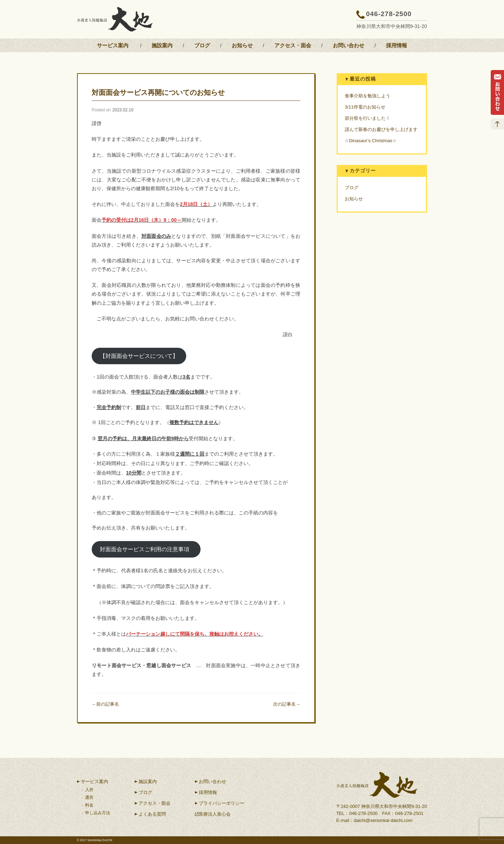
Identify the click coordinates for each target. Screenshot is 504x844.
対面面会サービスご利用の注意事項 (146, 549)
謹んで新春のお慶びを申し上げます (381, 129)
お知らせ (242, 45)
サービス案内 (113, 45)
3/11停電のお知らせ (365, 107)
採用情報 (397, 45)
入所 (89, 790)
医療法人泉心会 (215, 814)
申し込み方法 (98, 813)
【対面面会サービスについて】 (139, 356)
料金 (89, 805)
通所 (89, 797)
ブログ (202, 45)
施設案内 (162, 45)
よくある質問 (152, 814)
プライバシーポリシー (222, 803)
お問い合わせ (349, 45)
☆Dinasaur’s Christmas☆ (371, 141)
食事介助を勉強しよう (367, 96)
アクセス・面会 (293, 45)
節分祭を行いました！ (367, 118)
